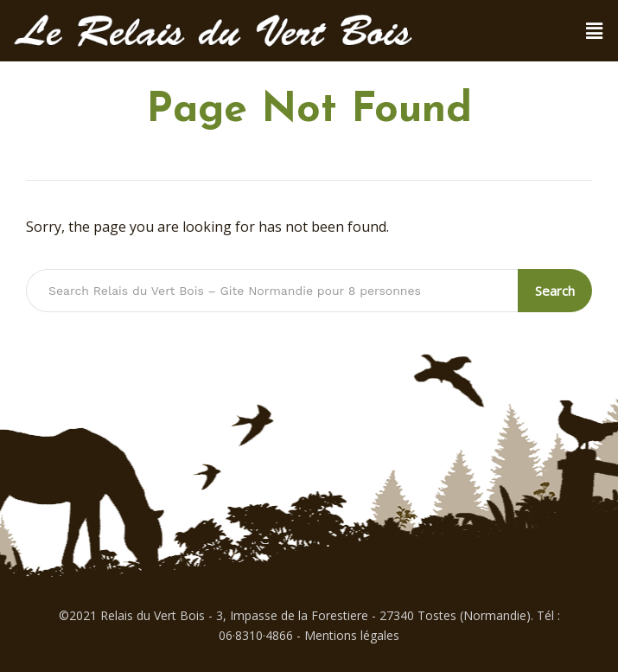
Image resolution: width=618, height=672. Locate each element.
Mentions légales (352, 635)
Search (555, 291)
